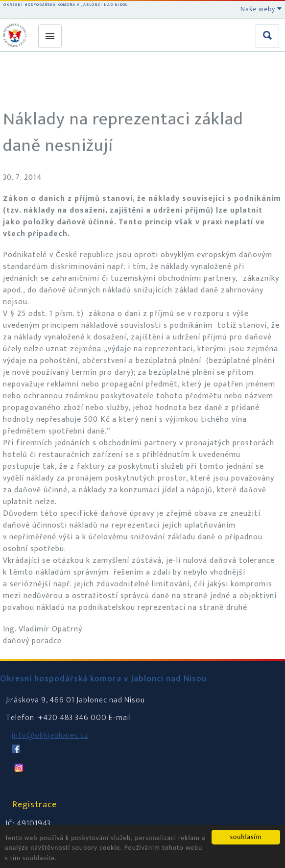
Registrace (35, 805)
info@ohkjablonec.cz (50, 735)
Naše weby (261, 9)
